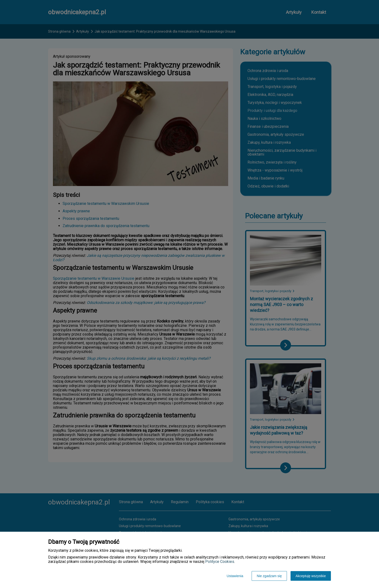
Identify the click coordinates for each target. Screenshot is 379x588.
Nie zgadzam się (269, 576)
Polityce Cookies (220, 562)
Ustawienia (235, 576)
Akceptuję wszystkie (311, 576)
